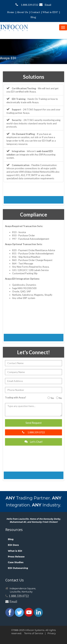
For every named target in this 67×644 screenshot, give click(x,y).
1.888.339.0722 (27, 5)
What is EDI (15, 551)
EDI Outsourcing (18, 568)
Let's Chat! (34, 442)
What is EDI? (50, 12)
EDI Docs (13, 545)
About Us (22, 12)
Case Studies (16, 562)
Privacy (52, 633)
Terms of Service (34, 633)
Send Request (34, 423)
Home (11, 12)
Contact (35, 12)
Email (45, 5)
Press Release (16, 557)
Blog (33, 17)
